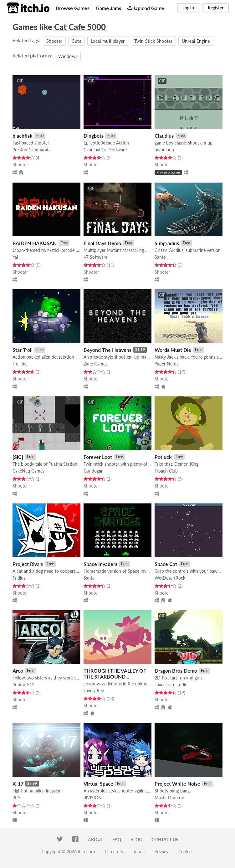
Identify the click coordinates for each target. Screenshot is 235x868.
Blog (136, 839)
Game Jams (108, 8)
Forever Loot (98, 457)
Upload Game (146, 8)
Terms (139, 852)
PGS (17, 798)
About (95, 839)
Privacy (161, 852)
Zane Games (95, 364)
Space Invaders (100, 564)
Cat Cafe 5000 (80, 27)
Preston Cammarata (32, 150)
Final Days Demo (102, 243)
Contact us (165, 839)
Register (216, 8)
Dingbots (94, 136)
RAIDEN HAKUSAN (35, 243)
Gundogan (94, 471)
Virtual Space (98, 784)
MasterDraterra (169, 798)
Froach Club (166, 471)
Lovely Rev (94, 691)
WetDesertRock (170, 578)
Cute (76, 41)
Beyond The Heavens (107, 350)
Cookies (186, 852)
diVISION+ (94, 798)
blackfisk (23, 136)
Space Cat (166, 564)
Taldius (19, 578)
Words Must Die (173, 350)
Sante (160, 257)
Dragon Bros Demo (176, 671)
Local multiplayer (108, 41)
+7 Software (95, 257)
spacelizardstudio (171, 685)
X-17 (18, 784)
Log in (188, 8)
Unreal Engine (196, 41)
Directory (114, 852)
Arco (18, 671)
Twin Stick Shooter (153, 41)
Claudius (164, 136)
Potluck (163, 457)
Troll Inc (20, 364)
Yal (15, 257)
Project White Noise (177, 784)
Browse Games (73, 8)
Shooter (54, 41)
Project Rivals (28, 564)
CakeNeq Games (28, 471)
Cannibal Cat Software (105, 150)
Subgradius (167, 243)
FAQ (117, 839)
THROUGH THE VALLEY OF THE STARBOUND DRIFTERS (115, 677)
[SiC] (18, 457)
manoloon (164, 150)
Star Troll (23, 350)
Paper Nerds (166, 364)
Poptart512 (23, 685)
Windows (68, 56)
